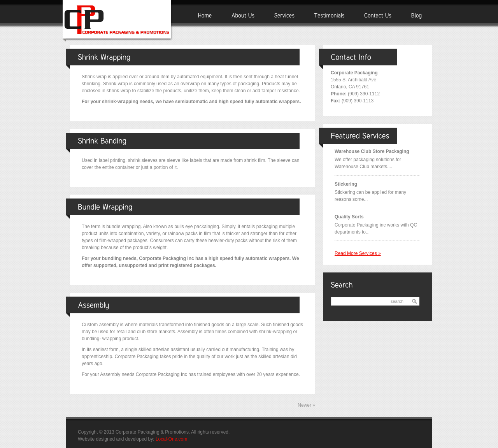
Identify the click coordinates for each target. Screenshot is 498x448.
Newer (306, 405)
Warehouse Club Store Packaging (372, 151)
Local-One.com (171, 439)
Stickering (346, 184)
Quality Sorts (349, 217)
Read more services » (358, 253)
